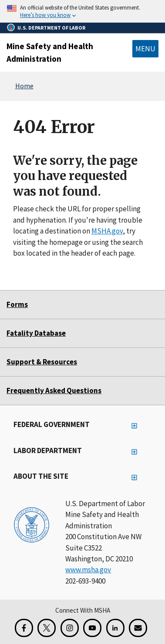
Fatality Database (36, 333)
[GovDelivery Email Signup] (138, 628)
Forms (17, 304)
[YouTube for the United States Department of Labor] (92, 628)
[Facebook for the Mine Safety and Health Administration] (24, 628)
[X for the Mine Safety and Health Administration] (47, 628)
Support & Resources (42, 362)
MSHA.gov (107, 231)
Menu (145, 49)
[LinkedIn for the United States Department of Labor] (115, 628)
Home (24, 86)
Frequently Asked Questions (54, 390)
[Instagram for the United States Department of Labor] (70, 628)
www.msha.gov (88, 570)
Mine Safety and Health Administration (50, 52)
